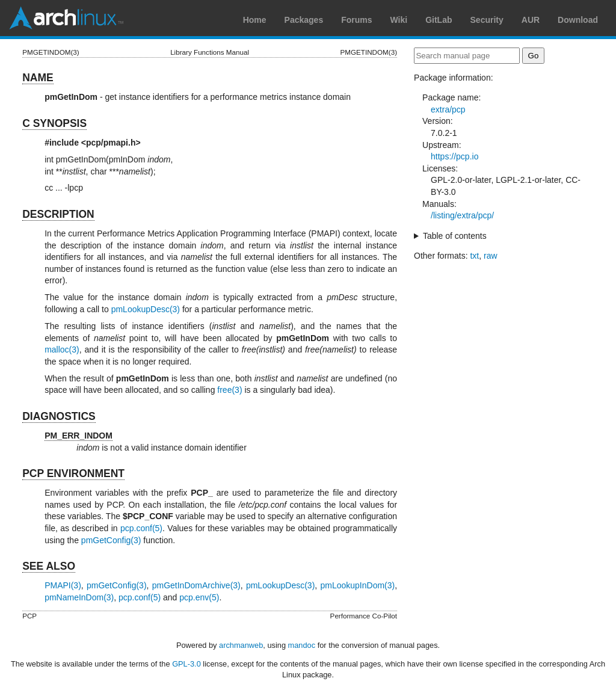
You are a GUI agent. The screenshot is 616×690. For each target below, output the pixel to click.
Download (578, 20)
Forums (356, 20)
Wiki (399, 20)
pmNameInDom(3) (79, 597)
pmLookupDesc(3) (146, 309)
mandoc (302, 645)
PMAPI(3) (63, 585)
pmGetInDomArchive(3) (196, 585)
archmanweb (241, 645)
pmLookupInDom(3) (357, 585)
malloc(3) (62, 350)
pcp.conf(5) (141, 528)
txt (474, 256)
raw (491, 256)
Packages (304, 20)
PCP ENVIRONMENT (73, 473)
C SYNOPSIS (54, 123)
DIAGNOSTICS (59, 416)
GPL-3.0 (186, 664)
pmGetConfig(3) (111, 540)
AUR (531, 20)
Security (487, 20)
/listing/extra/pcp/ (462, 215)
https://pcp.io (454, 156)
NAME (38, 78)
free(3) (229, 390)
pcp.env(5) (199, 597)
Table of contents (455, 236)
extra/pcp (448, 109)
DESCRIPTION (58, 214)
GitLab (439, 20)
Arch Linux (66, 18)
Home (255, 20)
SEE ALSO (49, 566)
